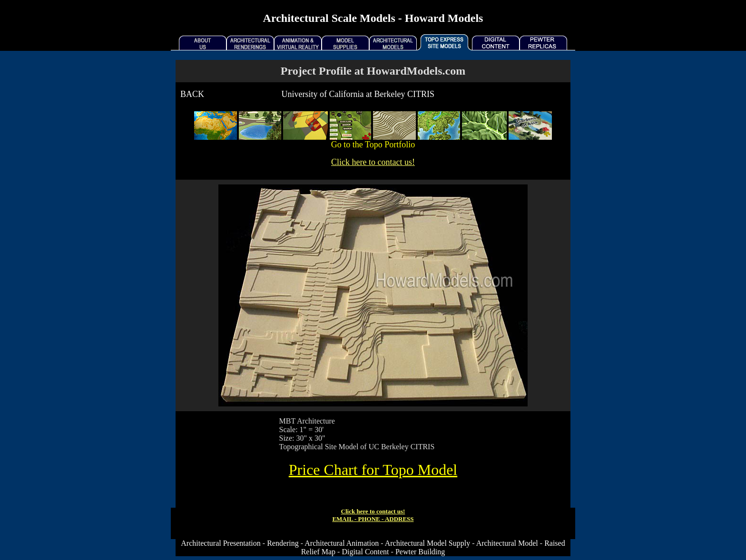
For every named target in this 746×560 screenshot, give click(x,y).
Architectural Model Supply (428, 543)
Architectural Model (507, 543)
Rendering (283, 543)
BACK (192, 94)
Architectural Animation (342, 543)
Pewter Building (420, 552)
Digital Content (365, 552)
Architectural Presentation (221, 543)
